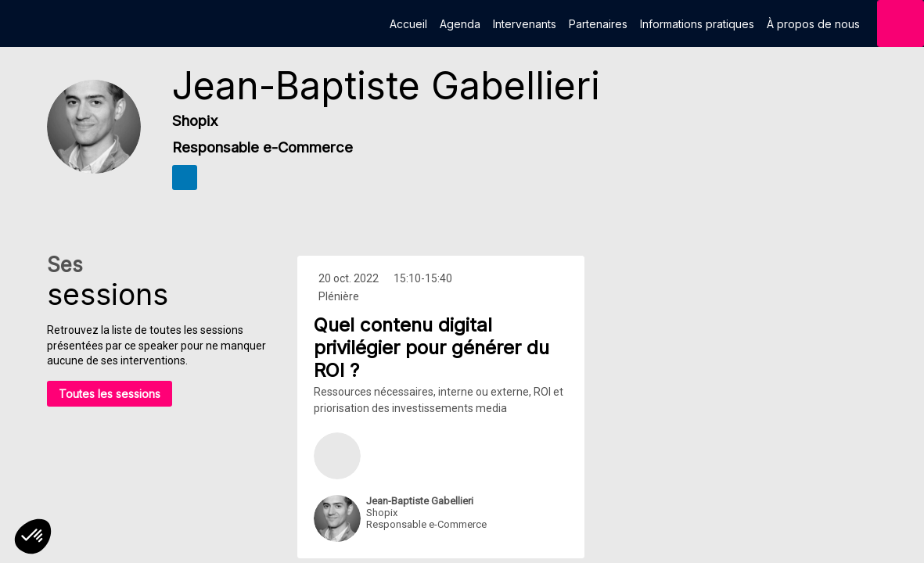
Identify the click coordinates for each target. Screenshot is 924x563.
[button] (33, 536)
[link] (408, 23)
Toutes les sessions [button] (110, 394)
